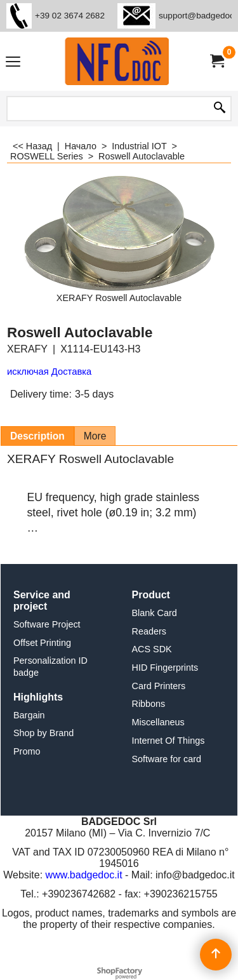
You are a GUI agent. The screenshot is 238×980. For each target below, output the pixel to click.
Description (37, 436)
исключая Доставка (49, 372)
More (95, 436)
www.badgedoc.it (84, 875)
